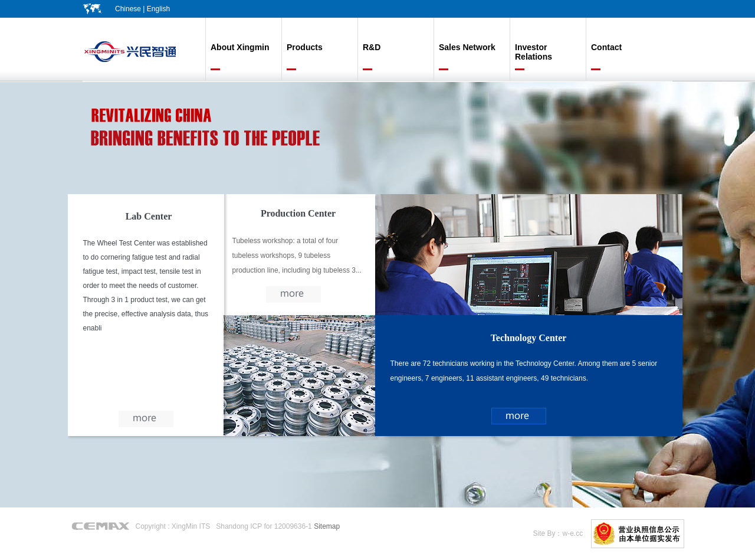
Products (305, 47)
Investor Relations (534, 52)
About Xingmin (240, 47)
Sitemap (327, 526)
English (158, 9)
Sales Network (467, 47)
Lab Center (149, 216)
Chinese (128, 9)
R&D (372, 47)
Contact (606, 47)
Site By (544, 533)
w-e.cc (572, 533)
